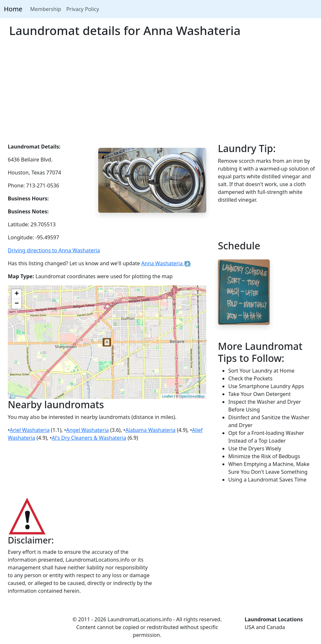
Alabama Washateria (150, 430)
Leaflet (167, 396)
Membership (46, 9)
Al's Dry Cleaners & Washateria (89, 438)
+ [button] (17, 294)
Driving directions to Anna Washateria (54, 250)
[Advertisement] (160, 94)
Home (13, 9)
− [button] (17, 304)
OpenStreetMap (192, 396)
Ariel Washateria (30, 430)
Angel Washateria (88, 430)
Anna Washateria (166, 263)
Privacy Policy (83, 9)
